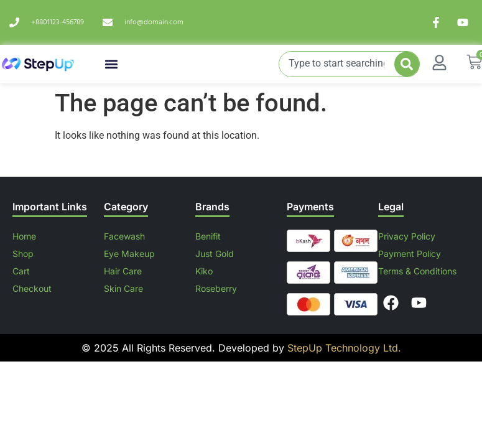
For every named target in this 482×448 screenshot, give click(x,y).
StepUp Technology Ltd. (343, 348)
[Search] (407, 64)
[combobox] (337, 64)
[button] (112, 64)
